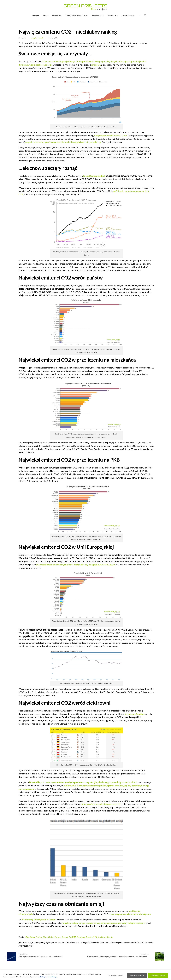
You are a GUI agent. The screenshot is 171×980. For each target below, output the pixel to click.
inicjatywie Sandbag (135, 714)
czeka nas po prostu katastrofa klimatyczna (130, 914)
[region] (85, 975)
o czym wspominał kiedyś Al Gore (111, 136)
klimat (41, 38)
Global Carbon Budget (94, 176)
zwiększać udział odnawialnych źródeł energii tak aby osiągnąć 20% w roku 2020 (75, 565)
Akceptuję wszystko (158, 975)
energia (34, 38)
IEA (27, 937)
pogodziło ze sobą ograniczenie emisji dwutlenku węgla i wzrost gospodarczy (63, 142)
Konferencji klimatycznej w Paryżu (39, 920)
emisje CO (96, 65)
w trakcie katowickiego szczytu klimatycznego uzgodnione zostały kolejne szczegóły (104, 923)
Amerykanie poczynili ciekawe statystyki (101, 804)
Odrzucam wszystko (137, 975)
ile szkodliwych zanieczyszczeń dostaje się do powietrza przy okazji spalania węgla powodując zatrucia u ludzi (83, 782)
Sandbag (81, 937)
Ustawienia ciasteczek (116, 975)
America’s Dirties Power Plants (99, 937)
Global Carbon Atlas (38, 937)
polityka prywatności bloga (48, 977)
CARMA (72, 937)
